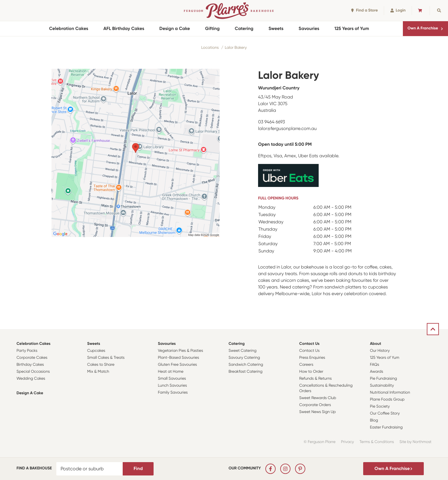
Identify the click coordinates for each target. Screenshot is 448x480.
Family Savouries (173, 393)
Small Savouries (172, 379)
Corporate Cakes (32, 358)
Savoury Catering (244, 358)
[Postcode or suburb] (90, 469)
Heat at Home (171, 372)
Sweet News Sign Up (318, 412)
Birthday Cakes (30, 365)
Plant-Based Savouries (178, 358)
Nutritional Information (390, 393)
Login (398, 10)
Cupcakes (96, 351)
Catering (244, 28)
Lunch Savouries (172, 386)
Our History (380, 351)
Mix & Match (98, 372)
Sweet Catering (242, 351)
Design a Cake (175, 28)
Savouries (309, 28)
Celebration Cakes (69, 28)
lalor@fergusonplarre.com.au (287, 128)
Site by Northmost (416, 442)
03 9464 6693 (272, 122)
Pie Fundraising (383, 379)
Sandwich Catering (246, 365)
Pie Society (380, 407)
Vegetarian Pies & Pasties (180, 351)
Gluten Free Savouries (177, 365)
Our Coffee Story (385, 413)
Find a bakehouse (34, 468)
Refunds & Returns (315, 379)
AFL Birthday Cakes (124, 28)
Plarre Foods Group (387, 400)
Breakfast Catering (245, 372)
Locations (210, 48)
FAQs (375, 365)
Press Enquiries (312, 358)
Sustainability (382, 386)
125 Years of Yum (352, 28)
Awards (377, 372)
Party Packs (27, 351)
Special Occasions (33, 372)
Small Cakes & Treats (106, 358)
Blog (374, 420)
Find (138, 468)
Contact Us (309, 344)
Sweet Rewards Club (318, 398)
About (375, 344)
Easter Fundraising (386, 427)
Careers (306, 365)
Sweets (276, 28)
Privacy (348, 442)
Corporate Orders (315, 405)
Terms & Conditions (377, 442)
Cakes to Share (101, 365)
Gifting (212, 28)
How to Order (311, 372)
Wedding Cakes (31, 379)
